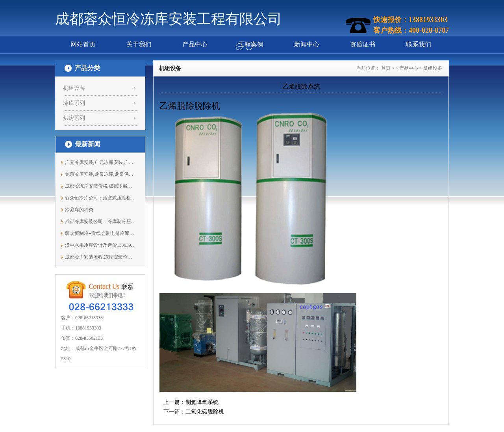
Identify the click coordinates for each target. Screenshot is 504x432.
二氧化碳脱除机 (205, 412)
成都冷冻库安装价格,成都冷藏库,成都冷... (101, 186)
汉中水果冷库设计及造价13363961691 (101, 245)
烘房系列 (74, 118)
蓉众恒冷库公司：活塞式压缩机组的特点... (101, 198)
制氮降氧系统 (202, 402)
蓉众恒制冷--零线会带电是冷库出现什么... (101, 233)
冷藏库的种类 (79, 210)
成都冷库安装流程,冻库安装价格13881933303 (101, 257)
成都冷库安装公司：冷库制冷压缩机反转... (101, 222)
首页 (386, 68)
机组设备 (74, 88)
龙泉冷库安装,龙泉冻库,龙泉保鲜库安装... (101, 174)
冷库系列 (74, 103)
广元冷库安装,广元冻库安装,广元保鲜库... (101, 162)
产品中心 (409, 68)
